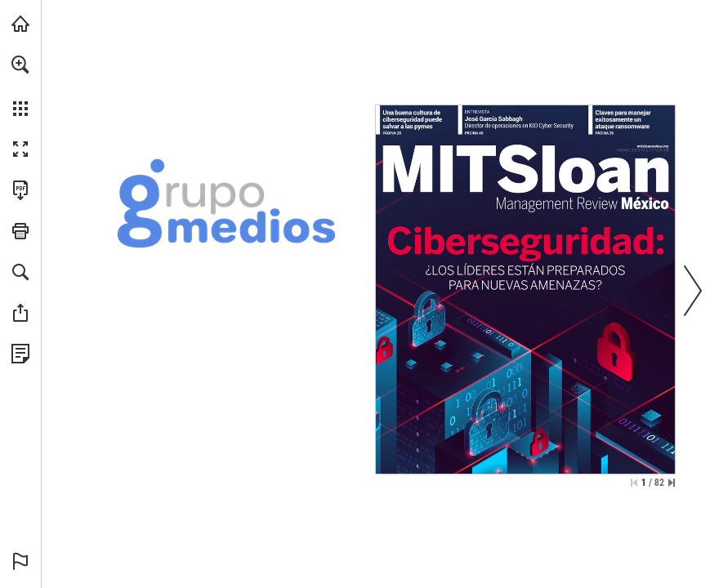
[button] (20, 65)
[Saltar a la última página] (672, 483)
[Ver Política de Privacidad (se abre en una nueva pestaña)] (20, 354)
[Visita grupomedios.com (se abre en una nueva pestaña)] (20, 24)
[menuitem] (20, 86)
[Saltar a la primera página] (634, 483)
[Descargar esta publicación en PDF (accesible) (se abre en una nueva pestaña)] (20, 190)
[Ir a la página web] (653, 146)
